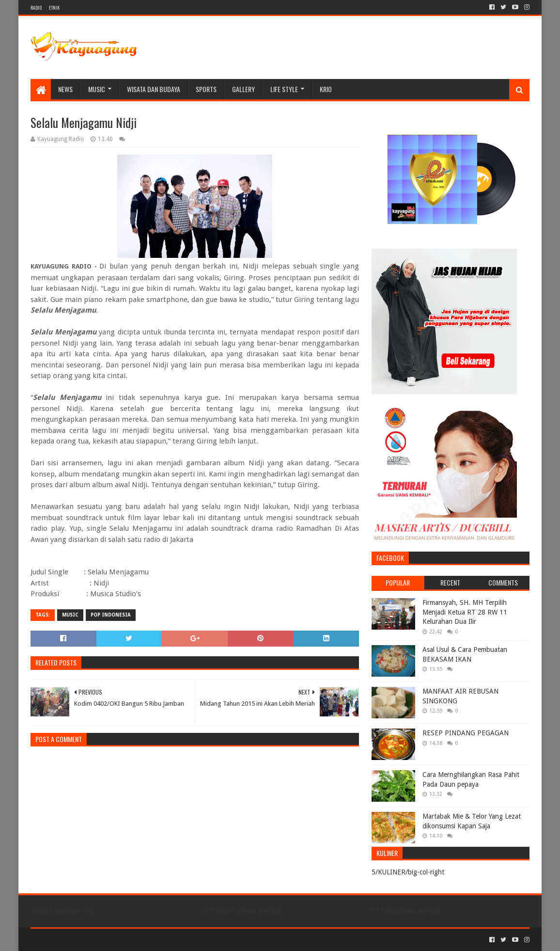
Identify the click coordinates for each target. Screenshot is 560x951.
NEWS (65, 89)
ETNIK (54, 8)
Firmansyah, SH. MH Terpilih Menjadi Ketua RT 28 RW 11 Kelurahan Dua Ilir (465, 612)
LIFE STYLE (284, 89)
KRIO (326, 89)
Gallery (243, 89)
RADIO (36, 8)
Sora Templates (84, 940)
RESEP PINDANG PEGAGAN (466, 733)
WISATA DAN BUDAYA (154, 89)
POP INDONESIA (111, 615)
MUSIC (97, 89)
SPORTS (206, 89)
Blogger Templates (140, 940)
